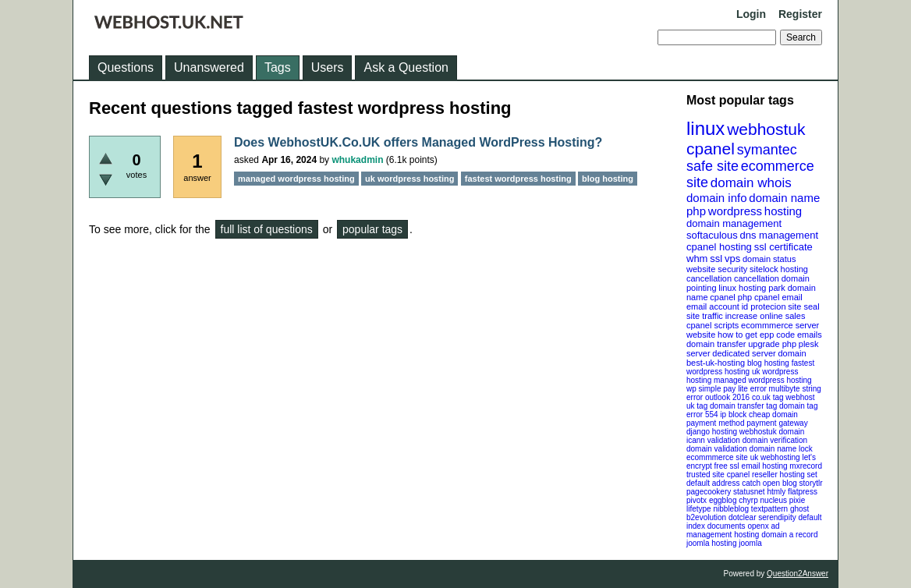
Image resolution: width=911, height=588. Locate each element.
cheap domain (773, 414)
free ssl (727, 466)
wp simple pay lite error (727, 389)
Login (751, 14)
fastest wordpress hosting (518, 179)
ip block (733, 414)
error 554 (702, 414)
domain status (769, 259)
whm (697, 259)
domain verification (775, 440)
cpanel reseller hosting (766, 475)
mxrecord (806, 466)
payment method (716, 423)
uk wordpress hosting (409, 179)
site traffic (705, 316)
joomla (750, 543)
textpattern (769, 509)
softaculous (712, 235)
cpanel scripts (712, 325)
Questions (126, 67)
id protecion (764, 306)
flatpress (803, 492)
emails (810, 335)
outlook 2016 (727, 397)
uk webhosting (775, 457)
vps (732, 259)
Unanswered (209, 67)
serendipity (777, 517)
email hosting (765, 466)
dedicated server (744, 353)
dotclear (743, 517)
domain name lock (781, 449)
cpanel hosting (719, 247)
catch (751, 483)
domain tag (798, 406)
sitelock (764, 269)
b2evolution (706, 517)
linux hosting (742, 288)
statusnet (749, 492)
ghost (799, 509)
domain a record (789, 535)
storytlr (811, 483)
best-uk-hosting (716, 363)
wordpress (735, 211)
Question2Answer (798, 574)
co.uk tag (768, 397)
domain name (784, 198)
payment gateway (777, 423)
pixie (798, 500)
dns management (779, 235)
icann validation (713, 440)
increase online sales (766, 316)
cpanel (711, 149)
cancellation (757, 278)
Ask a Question (406, 67)
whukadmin (357, 160)
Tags (278, 67)
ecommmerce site (717, 457)
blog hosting (768, 363)
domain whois (751, 183)
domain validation (717, 449)
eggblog (723, 500)
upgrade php (772, 344)
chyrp (748, 500)
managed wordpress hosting (763, 380)
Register (800, 14)
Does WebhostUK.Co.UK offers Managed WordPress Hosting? (418, 142)
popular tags (372, 229)
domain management (734, 223)
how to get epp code (756, 335)
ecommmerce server (780, 325)
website (701, 335)
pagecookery (709, 492)
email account (713, 306)
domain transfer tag (743, 406)
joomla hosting (711, 543)
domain (792, 353)
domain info (717, 198)
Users (328, 67)
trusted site (705, 475)
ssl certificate (783, 247)
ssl (716, 259)
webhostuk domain (772, 432)
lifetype (699, 509)
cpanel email (778, 297)
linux (705, 128)
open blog (780, 483)
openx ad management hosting (733, 530)
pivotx (697, 500)
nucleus (774, 500)
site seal (803, 306)
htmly (776, 492)
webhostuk (766, 129)
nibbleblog (731, 509)
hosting (783, 211)
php (696, 211)
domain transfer (716, 344)
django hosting (712, 432)
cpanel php (731, 297)
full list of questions (267, 229)
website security (717, 269)
